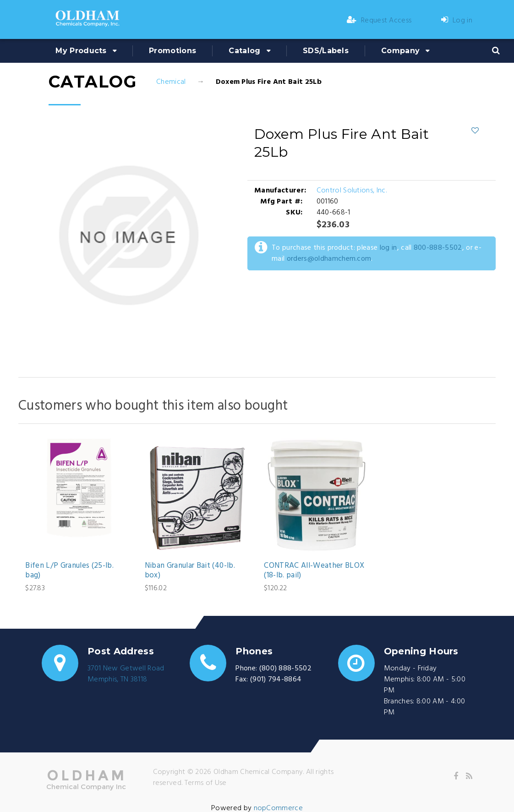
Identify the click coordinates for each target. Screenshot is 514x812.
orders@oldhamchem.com (329, 259)
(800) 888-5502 (285, 669)
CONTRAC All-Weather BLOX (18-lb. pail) (314, 571)
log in (388, 248)
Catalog (244, 51)
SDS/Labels (326, 51)
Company (400, 51)
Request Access (379, 21)
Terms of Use (206, 783)
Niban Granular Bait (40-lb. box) (190, 571)
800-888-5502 (438, 248)
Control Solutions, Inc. (352, 191)
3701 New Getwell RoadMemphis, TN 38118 (126, 674)
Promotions (172, 51)
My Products (81, 51)
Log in (457, 21)
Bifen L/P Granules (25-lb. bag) (69, 571)
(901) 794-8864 (276, 680)
